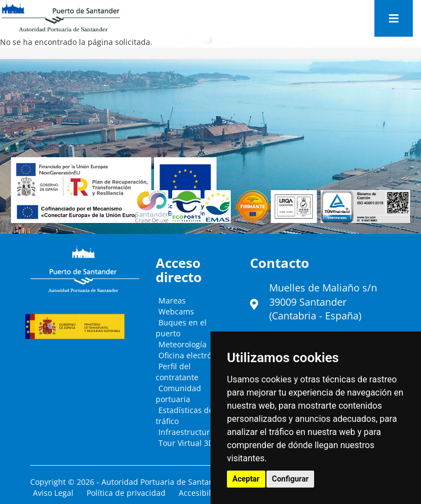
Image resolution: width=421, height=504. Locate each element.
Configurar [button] (290, 479)
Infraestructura (186, 432)
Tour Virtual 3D (186, 443)
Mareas (172, 300)
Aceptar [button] (246, 479)
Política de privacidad (126, 493)
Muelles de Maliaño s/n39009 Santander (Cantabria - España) (323, 302)
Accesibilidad (203, 493)
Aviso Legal (53, 493)
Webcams (176, 311)
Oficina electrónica (193, 355)
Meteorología (183, 344)
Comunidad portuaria (178, 394)
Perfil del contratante (177, 372)
